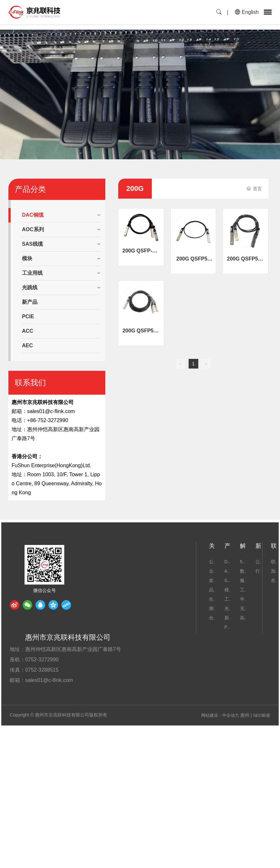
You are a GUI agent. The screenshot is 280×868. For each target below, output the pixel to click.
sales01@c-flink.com (51, 411)
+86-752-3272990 (48, 420)
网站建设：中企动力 (220, 715)
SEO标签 (261, 715)
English (247, 12)
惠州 (245, 715)
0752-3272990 (42, 660)
